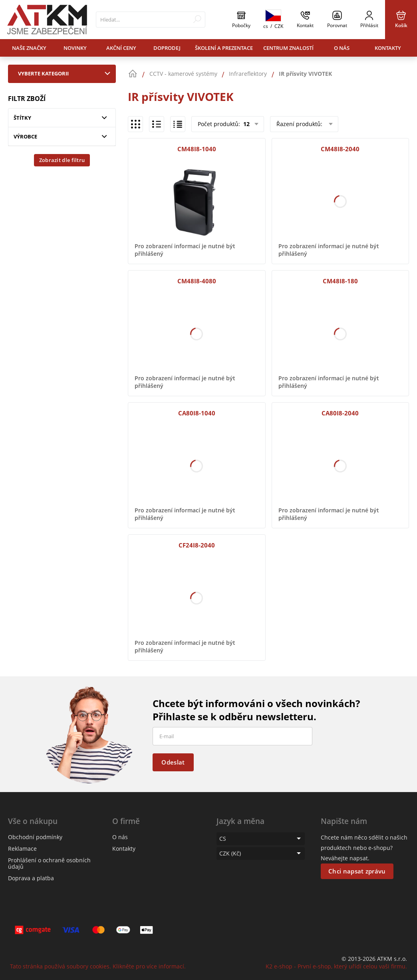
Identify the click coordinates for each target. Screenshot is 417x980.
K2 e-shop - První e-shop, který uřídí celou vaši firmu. (336, 966)
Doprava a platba (31, 878)
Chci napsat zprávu (357, 871)
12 (246, 124)
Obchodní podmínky (35, 837)
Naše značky (29, 48)
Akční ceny (121, 48)
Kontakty (388, 48)
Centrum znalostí (288, 48)
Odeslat (173, 762)
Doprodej (167, 48)
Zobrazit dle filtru (62, 160)
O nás (342, 48)
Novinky (75, 48)
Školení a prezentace (224, 48)
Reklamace (22, 849)
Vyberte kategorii (66, 73)
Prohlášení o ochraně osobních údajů (49, 863)
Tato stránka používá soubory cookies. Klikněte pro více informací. (98, 966)
